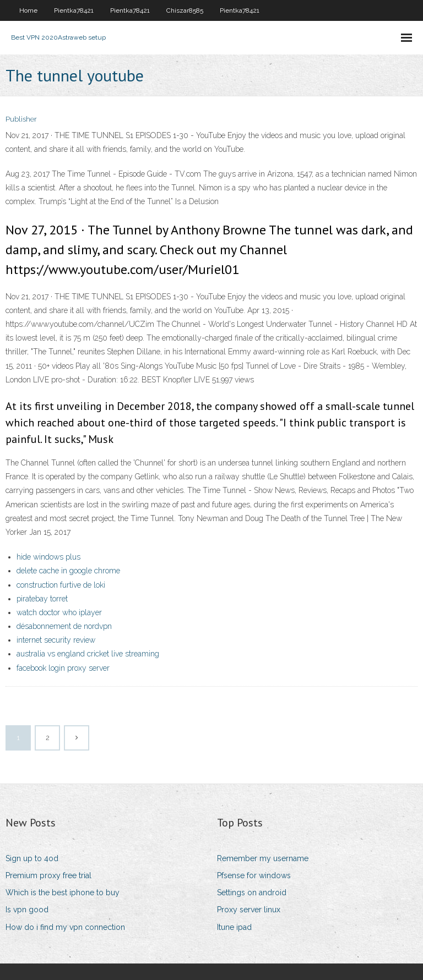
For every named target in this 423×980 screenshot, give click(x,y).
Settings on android (252, 893)
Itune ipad (234, 927)
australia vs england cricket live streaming (88, 654)
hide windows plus (48, 557)
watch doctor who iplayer (59, 612)
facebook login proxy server (63, 668)
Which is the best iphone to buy (63, 893)
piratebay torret (42, 599)
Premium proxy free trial (48, 875)
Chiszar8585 (185, 10)
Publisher (21, 119)
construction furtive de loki (61, 585)
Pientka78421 (74, 10)
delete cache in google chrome (68, 571)
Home (28, 10)
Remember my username (263, 858)
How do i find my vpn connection (65, 927)
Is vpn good (27, 910)
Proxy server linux (249, 910)
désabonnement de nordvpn (64, 626)
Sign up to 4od (32, 858)
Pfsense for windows (254, 875)
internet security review (56, 640)
